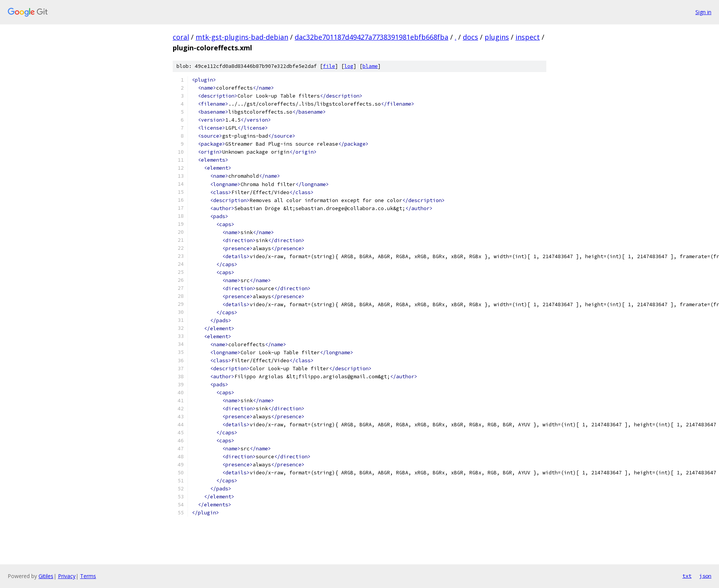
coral (181, 37)
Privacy (67, 576)
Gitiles (46, 576)
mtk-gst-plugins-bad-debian (242, 37)
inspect (528, 37)
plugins (497, 37)
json (705, 576)
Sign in (703, 12)
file (329, 66)
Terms (88, 576)
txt (687, 576)
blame (370, 66)
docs (470, 37)
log (349, 66)
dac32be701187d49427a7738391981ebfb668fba (372, 37)
